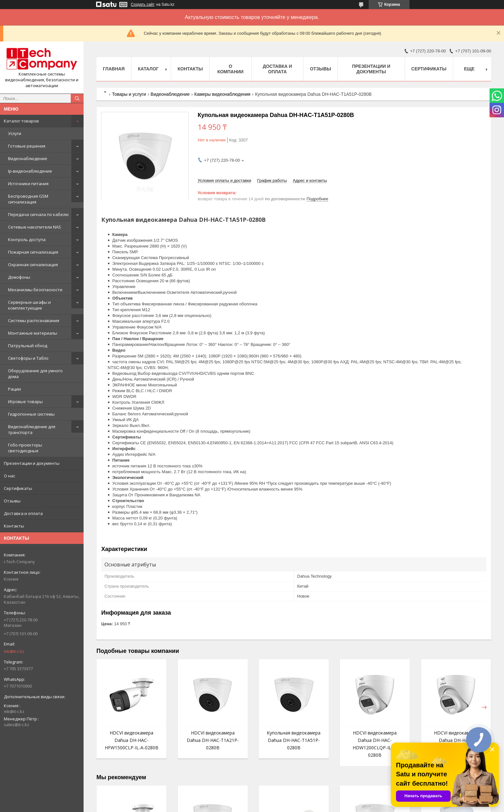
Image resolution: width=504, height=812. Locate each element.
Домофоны (19, 277)
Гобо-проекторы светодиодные (25, 448)
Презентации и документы (32, 463)
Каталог (148, 69)
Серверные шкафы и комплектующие (29, 305)
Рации (14, 389)
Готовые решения (27, 146)
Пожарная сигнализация (33, 252)
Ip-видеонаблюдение (30, 171)
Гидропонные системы (31, 414)
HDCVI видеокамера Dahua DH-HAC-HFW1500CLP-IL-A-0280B (132, 740)
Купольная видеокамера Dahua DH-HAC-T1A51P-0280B (294, 740)
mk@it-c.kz (14, 651)
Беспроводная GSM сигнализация (28, 199)
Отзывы (12, 501)
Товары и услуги (129, 94)
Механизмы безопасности (35, 290)
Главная (114, 69)
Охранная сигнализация (33, 265)
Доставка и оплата (23, 513)
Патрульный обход (28, 346)
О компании (230, 69)
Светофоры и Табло (28, 358)
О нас (9, 476)
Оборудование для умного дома (35, 374)
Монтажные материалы (33, 333)
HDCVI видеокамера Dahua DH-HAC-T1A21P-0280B (213, 740)
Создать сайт (143, 5)
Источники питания (28, 184)
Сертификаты (18, 488)
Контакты (14, 526)
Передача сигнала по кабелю (38, 214)
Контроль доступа (27, 239)
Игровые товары (25, 401)
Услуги (15, 133)
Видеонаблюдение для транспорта (32, 429)
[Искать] (77, 98)
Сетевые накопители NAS (35, 227)
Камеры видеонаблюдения (222, 94)
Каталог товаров (21, 121)
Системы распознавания (34, 320)
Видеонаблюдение (28, 158)
